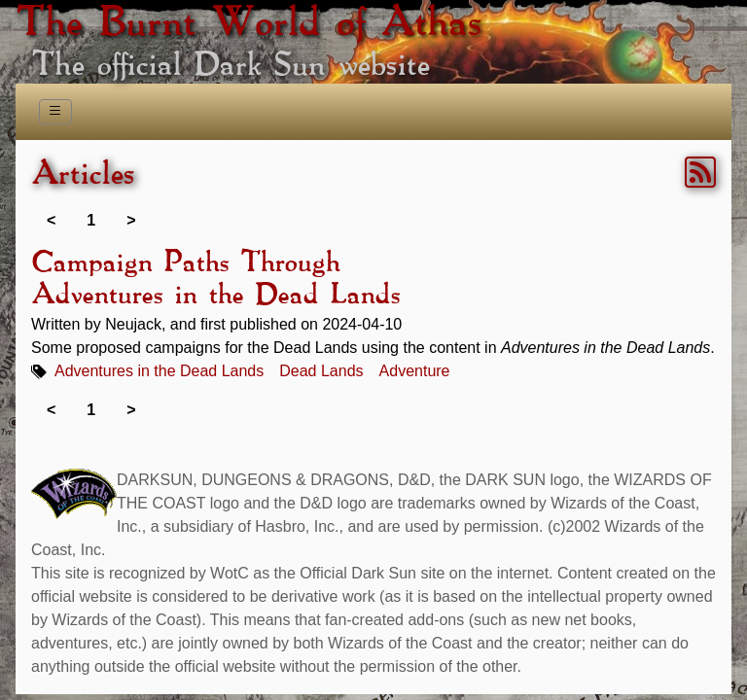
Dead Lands (321, 371)
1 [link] (91, 220)
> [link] (131, 220)
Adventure (415, 371)
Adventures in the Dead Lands (159, 371)
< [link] (51, 220)
